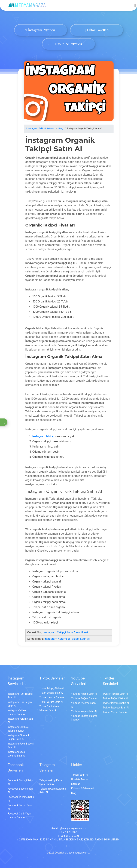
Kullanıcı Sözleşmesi (83, 788)
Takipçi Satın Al (80, 775)
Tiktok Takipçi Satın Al (52, 688)
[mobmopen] (135, 4)
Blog (61, 128)
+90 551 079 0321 (68, 836)
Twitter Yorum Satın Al (115, 712)
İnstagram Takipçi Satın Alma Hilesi (66, 632)
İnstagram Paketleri (40, 30)
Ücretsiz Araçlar (80, 779)
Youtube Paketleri (69, 44)
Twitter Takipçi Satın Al (115, 694)
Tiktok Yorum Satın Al (51, 702)
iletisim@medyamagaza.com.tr (68, 828)
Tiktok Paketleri (96, 30)
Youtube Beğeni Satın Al (84, 698)
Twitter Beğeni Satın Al (115, 698)
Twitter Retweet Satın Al (116, 708)
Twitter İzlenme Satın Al (116, 703)
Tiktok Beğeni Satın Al (51, 693)
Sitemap (76, 784)
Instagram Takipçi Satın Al (40, 128)
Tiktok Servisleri (53, 678)
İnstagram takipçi (43, 436)
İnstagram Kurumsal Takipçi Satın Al (67, 639)
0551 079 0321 (68, 832)
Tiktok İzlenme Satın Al (52, 697)
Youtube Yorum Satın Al (84, 711)
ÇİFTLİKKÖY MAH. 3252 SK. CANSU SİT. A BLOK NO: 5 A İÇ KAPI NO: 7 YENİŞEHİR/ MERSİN (68, 840)
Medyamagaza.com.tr (78, 853)
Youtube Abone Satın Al (84, 694)
